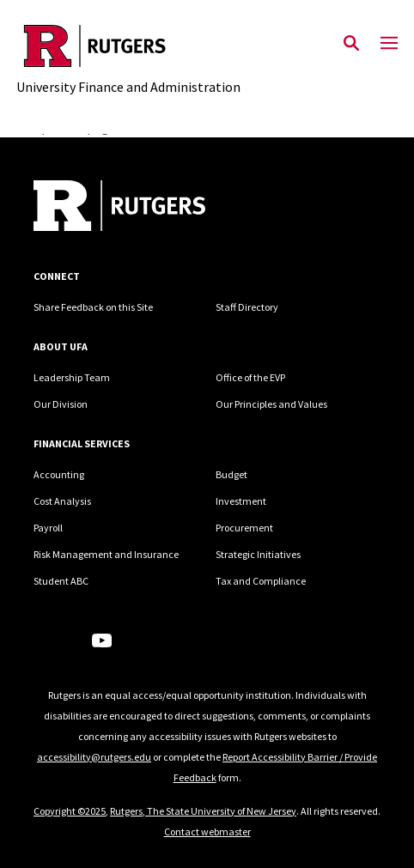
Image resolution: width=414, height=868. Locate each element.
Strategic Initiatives (258, 554)
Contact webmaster (207, 832)
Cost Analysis (62, 501)
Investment (241, 501)
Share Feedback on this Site (93, 307)
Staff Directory (247, 307)
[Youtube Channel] (102, 640)
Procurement (244, 528)
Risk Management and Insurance (106, 554)
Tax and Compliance (261, 581)
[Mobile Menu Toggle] (389, 44)
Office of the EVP (250, 377)
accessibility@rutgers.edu (94, 757)
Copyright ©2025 (70, 811)
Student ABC (61, 581)
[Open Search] (351, 44)
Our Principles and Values (271, 404)
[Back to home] (149, 208)
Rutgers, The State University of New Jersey (203, 811)
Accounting (59, 474)
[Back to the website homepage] (128, 46)
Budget (231, 474)
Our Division (61, 404)
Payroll (48, 528)
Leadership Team (72, 377)
